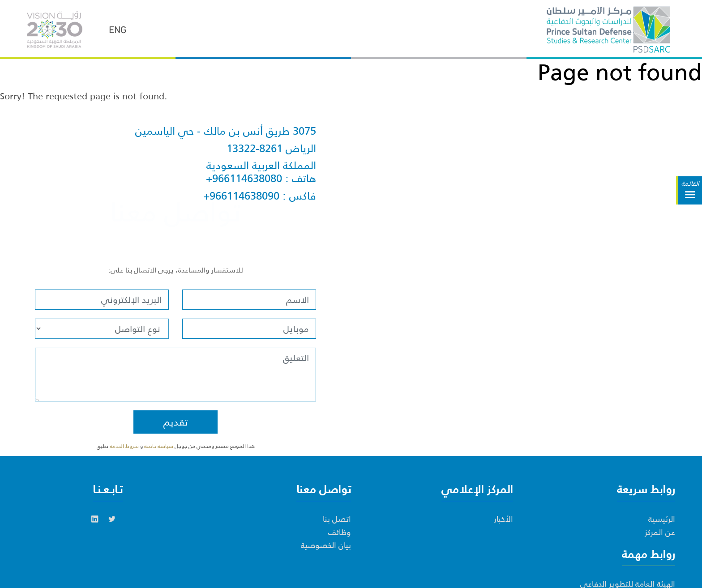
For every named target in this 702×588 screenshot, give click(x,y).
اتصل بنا (337, 519)
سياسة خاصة (159, 446)
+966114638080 (244, 179)
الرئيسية (662, 519)
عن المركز (660, 533)
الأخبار (503, 519)
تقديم (175, 422)
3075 (304, 131)
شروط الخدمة (124, 446)
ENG (118, 29)
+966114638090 (241, 196)
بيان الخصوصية (326, 545)
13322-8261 (255, 149)
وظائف (340, 533)
